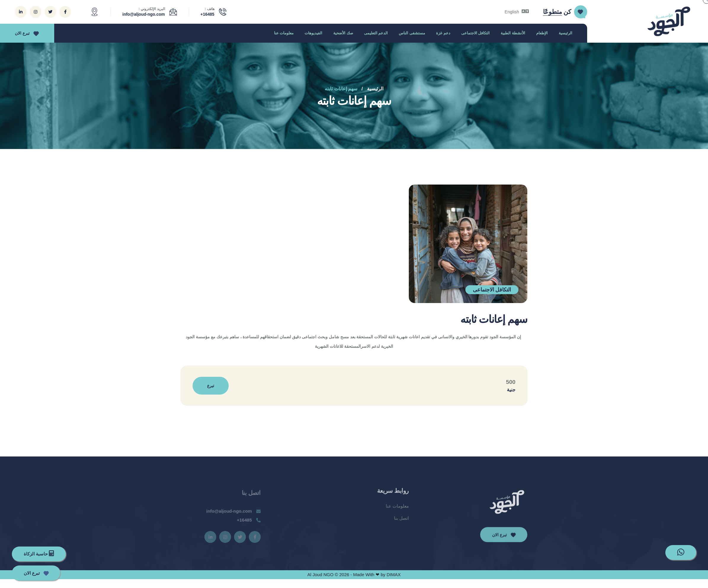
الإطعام (542, 33)
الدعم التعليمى (376, 33)
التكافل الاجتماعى (476, 33)
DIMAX (394, 575)
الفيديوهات (313, 33)
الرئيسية (566, 33)
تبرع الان (26, 33)
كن (557, 12)
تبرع (211, 386)
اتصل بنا (401, 522)
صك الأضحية (343, 33)
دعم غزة (443, 33)
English (517, 12)
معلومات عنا (284, 33)
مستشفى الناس (412, 33)
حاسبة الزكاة (39, 553)
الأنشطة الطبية (513, 33)
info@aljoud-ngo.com (144, 14)
